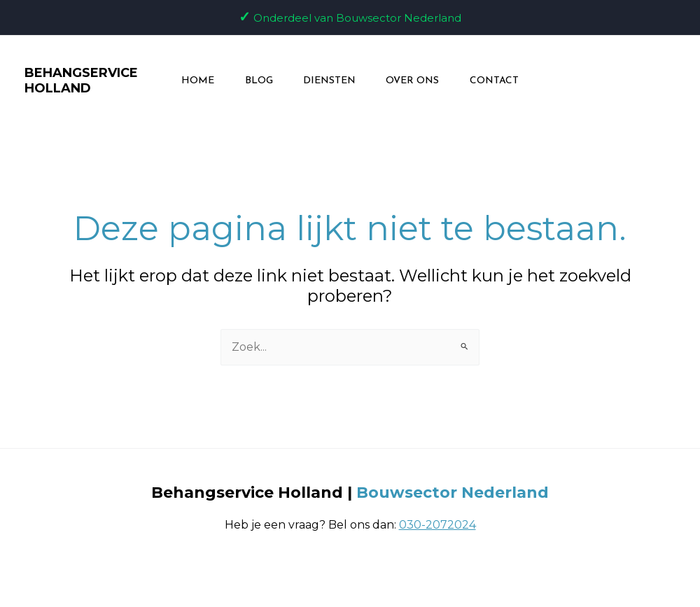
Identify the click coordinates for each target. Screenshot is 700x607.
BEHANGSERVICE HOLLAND (72, 81)
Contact (503, 81)
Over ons (417, 81)
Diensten (329, 81)
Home (189, 81)
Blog (254, 81)
